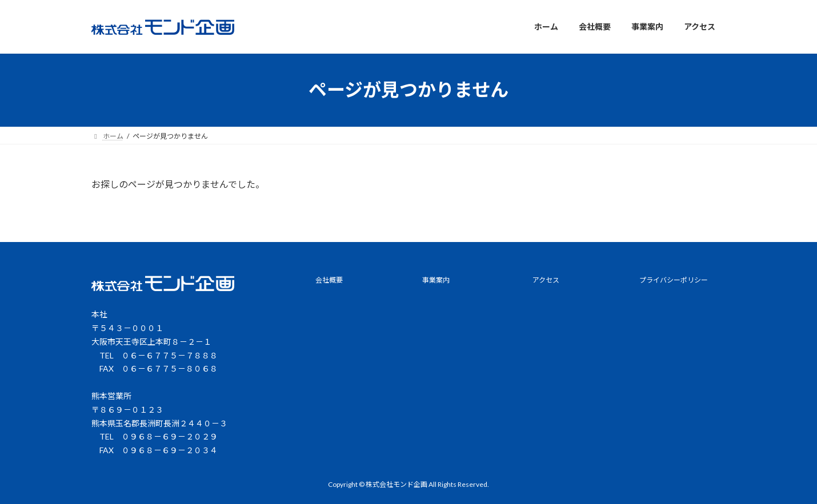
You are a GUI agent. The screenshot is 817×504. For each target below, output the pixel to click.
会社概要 (329, 280)
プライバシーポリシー (674, 280)
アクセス (546, 280)
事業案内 (436, 280)
